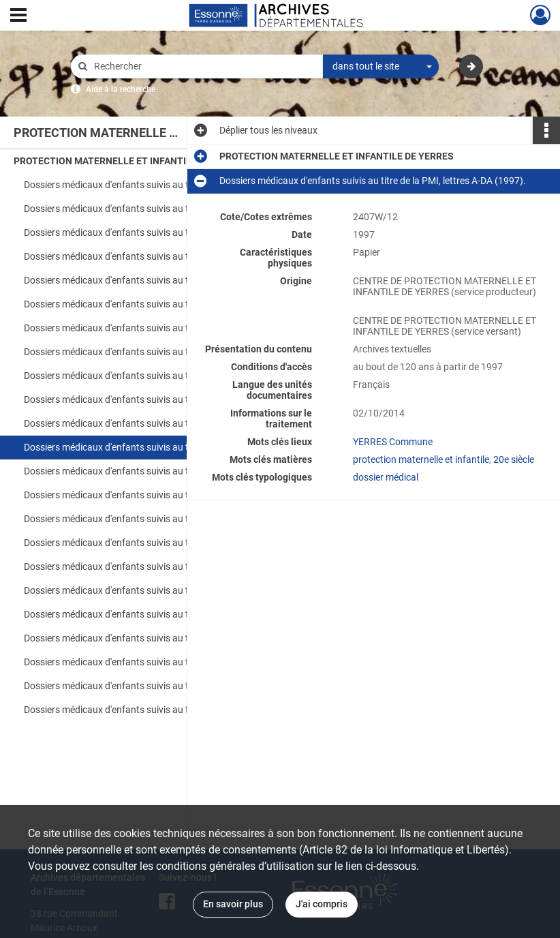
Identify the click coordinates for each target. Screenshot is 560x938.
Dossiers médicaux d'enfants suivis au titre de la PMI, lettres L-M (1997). (160, 495)
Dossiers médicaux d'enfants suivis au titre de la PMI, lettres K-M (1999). (160, 686)
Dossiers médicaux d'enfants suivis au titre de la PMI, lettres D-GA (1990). (160, 328)
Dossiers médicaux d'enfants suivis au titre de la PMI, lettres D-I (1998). (160, 566)
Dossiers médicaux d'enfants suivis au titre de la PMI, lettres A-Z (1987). (160, 209)
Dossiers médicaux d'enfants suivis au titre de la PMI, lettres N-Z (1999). (160, 710)
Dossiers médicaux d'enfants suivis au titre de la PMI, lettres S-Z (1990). (160, 423)
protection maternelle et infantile (421, 459)
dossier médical (386, 477)
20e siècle (514, 459)
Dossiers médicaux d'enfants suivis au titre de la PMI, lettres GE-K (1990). (160, 352)
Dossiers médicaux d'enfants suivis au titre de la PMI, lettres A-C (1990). (160, 304)
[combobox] (381, 67)
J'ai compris (322, 904)
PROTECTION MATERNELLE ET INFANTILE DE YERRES (131, 161)
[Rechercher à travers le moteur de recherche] (204, 66)
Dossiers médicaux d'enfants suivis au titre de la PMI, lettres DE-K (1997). (160, 471)
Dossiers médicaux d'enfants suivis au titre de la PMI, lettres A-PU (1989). (160, 256)
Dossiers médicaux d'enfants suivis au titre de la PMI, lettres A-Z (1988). (160, 232)
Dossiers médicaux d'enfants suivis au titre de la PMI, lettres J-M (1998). (160, 590)
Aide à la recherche (121, 89)
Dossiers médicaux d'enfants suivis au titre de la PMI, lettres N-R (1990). (160, 399)
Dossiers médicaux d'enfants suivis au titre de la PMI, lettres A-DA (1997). (160, 447)
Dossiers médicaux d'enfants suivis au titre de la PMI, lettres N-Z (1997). (160, 519)
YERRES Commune (393, 442)
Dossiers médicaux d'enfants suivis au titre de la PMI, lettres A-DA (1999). (160, 638)
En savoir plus (233, 904)
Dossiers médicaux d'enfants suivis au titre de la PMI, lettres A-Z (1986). (160, 185)
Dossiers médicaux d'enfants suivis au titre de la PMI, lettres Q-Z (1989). (160, 280)
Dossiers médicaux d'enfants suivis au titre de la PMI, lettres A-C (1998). (160, 543)
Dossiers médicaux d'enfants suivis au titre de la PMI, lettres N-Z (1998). (160, 614)
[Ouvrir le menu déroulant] (18, 16)
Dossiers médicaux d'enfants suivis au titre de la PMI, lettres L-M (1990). (160, 376)
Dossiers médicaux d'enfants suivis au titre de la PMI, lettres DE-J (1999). (160, 662)
